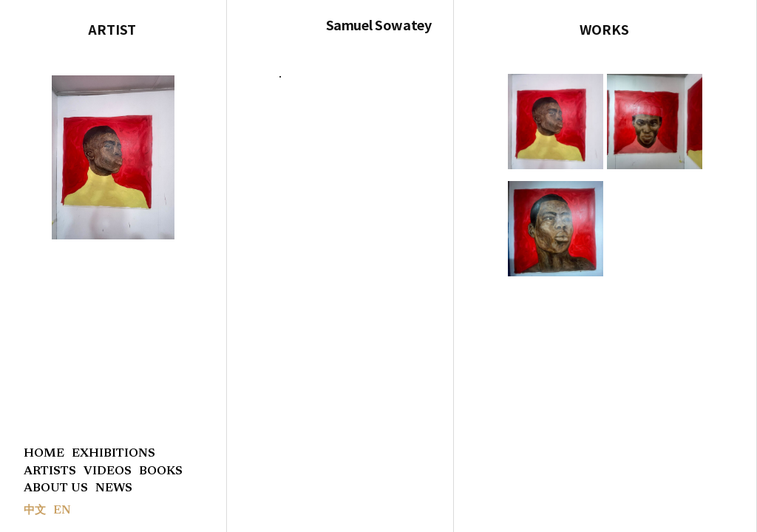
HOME (44, 454)
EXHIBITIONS (113, 454)
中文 (35, 511)
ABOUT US (56, 488)
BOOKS (161, 471)
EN (62, 511)
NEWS (114, 488)
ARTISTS (50, 471)
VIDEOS (108, 471)
